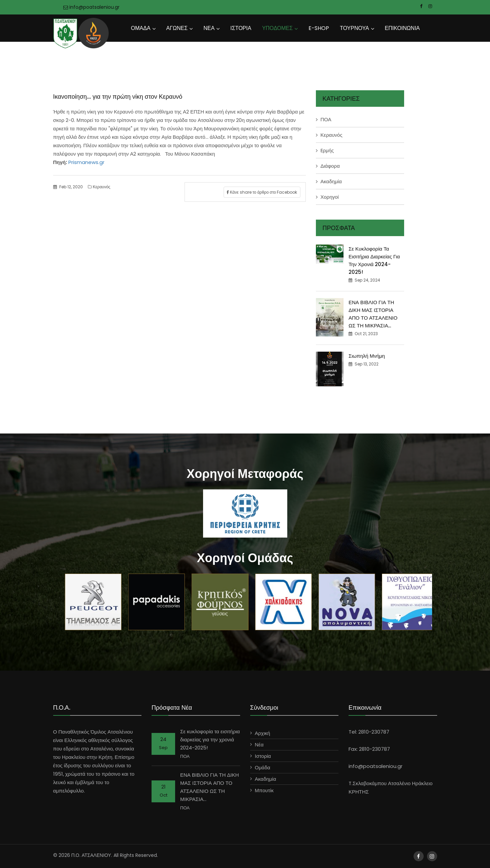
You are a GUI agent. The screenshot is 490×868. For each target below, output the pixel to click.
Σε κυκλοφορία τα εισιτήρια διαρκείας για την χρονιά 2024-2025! (210, 740)
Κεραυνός (99, 187)
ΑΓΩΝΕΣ (177, 28)
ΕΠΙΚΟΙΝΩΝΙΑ (402, 28)
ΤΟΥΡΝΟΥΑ (354, 28)
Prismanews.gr (86, 162)
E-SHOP (319, 28)
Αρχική (263, 733)
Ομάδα (263, 767)
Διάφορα (330, 166)
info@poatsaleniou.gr (91, 7)
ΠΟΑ (326, 119)
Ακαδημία (331, 181)
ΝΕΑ (209, 28)
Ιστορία (263, 756)
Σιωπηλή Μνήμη (367, 356)
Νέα (259, 745)
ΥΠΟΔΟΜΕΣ (277, 28)
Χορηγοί (330, 197)
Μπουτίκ (264, 790)
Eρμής (327, 150)
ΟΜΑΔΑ (141, 28)
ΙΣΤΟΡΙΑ (241, 28)
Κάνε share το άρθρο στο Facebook (262, 192)
